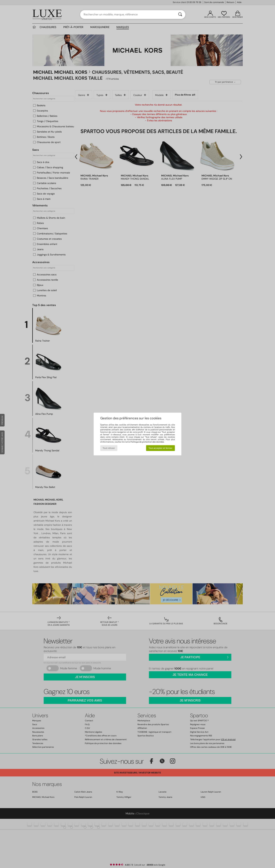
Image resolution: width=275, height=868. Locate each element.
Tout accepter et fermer (160, 448)
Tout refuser (109, 448)
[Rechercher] (180, 15)
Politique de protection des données (147, 442)
